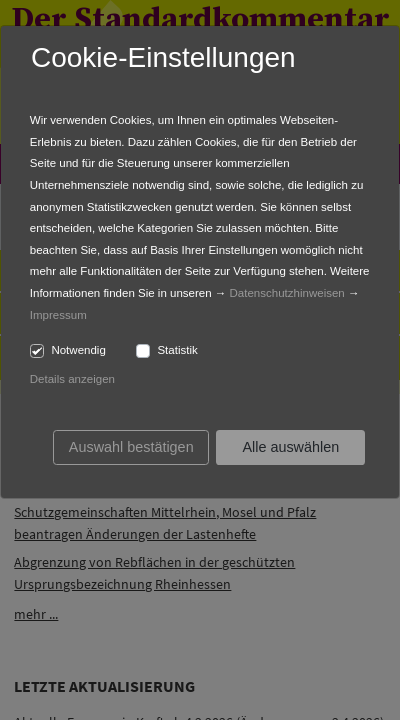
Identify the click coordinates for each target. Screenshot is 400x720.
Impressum (58, 315)
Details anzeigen (72, 379)
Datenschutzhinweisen (287, 293)
